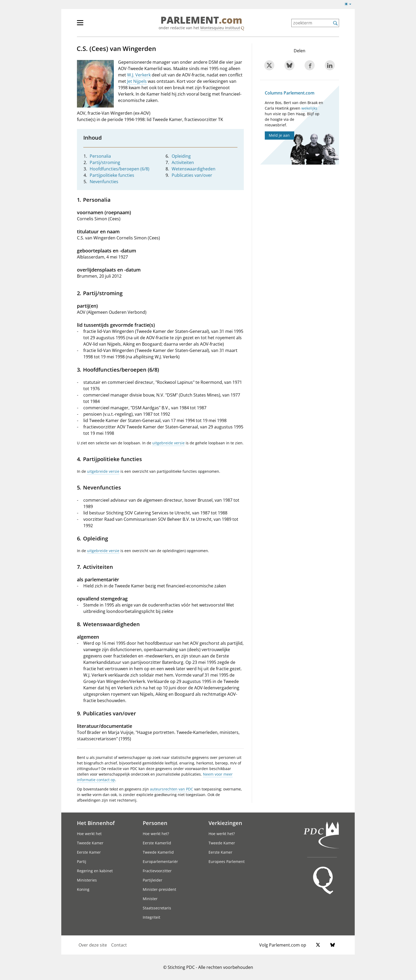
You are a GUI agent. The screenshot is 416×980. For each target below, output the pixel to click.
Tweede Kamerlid (158, 852)
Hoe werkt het (89, 834)
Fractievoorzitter (157, 871)
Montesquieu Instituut (220, 28)
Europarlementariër (160, 861)
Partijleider (153, 880)
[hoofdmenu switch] (80, 25)
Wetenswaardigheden (194, 169)
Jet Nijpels (137, 81)
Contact (119, 945)
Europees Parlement (227, 861)
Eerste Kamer (89, 852)
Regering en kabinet (95, 871)
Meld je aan (279, 135)
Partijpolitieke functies (112, 175)
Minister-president (159, 889)
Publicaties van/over (192, 175)
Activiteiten (183, 162)
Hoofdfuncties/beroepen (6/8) (120, 169)
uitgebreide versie (168, 443)
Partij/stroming (105, 162)
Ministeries (87, 880)
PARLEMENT (201, 20)
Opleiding (181, 156)
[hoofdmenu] (97, 25)
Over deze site (93, 945)
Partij (82, 861)
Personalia (100, 156)
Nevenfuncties (104, 182)
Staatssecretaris (157, 908)
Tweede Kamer (90, 843)
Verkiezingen (225, 823)
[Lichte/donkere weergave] (350, 5)
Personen (155, 823)
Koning (83, 889)
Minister (150, 899)
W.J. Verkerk (139, 75)
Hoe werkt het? (156, 834)
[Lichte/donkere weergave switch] (350, 4)
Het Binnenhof (96, 823)
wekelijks (309, 108)
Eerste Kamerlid (157, 843)
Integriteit (151, 917)
